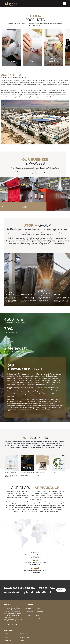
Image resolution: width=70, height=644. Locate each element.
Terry (23, 243)
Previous (6, 84)
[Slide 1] (33, 41)
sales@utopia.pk (35, 601)
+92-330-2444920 (35, 609)
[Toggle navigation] (64, 4)
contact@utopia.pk (35, 594)
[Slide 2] (37, 41)
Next (67, 84)
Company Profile (59, 627)
